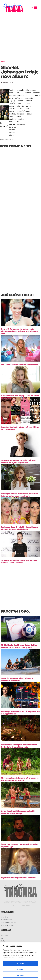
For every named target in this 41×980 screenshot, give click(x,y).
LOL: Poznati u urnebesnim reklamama (20, 365)
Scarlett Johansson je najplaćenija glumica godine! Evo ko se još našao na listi (19, 331)
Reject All (21, 975)
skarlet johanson (8, 140)
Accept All (21, 963)
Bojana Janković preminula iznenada (19, 878)
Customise (21, 969)
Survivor (5, 917)
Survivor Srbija (7, 925)
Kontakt (5, 936)
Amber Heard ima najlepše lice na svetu (20, 396)
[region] (20, 961)
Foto (3, 941)
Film (3, 938)
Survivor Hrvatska (9, 923)
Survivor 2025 (7, 920)
